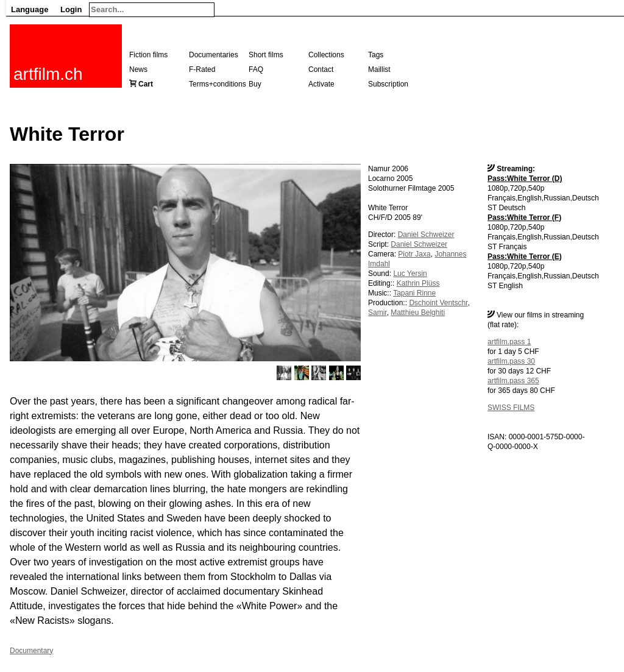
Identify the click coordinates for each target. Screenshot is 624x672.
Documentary (31, 651)
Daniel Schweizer (426, 235)
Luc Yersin (410, 274)
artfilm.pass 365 (513, 381)
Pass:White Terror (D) (525, 179)
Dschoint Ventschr (438, 303)
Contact (321, 69)
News (138, 69)
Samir (378, 313)
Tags (376, 55)
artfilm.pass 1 (509, 342)
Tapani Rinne (414, 293)
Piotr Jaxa (414, 254)
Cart (146, 84)
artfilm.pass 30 (511, 361)
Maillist (379, 69)
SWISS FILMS (511, 408)
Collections (326, 55)
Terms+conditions (218, 84)
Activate (321, 84)
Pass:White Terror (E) (525, 256)
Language (30, 9)
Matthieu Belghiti (418, 313)
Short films (266, 55)
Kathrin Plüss (418, 283)
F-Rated (202, 69)
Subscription (388, 84)
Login (71, 9)
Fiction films (148, 55)
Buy (255, 84)
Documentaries (214, 55)
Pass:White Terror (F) (524, 218)
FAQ (256, 69)
